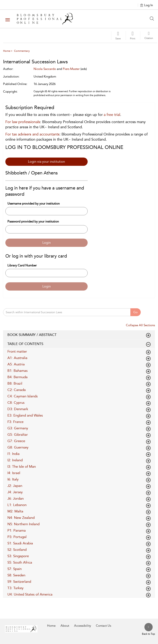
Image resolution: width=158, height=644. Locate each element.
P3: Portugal (17, 537)
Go (135, 312)
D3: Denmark (18, 409)
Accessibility (82, 626)
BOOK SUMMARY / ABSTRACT (79, 335)
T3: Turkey (15, 588)
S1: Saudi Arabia (20, 543)
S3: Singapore (18, 556)
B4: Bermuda (17, 377)
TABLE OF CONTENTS (79, 344)
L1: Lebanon (17, 505)
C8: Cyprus (16, 403)
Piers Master (71, 69)
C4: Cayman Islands (23, 396)
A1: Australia (17, 358)
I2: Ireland (15, 460)
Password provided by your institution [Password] (33, 221)
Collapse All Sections (140, 325)
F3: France (15, 422)
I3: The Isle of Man (22, 466)
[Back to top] (148, 629)
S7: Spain (15, 569)
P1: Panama (17, 530)
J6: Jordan (16, 498)
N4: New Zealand (21, 518)
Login (47, 243)
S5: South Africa (20, 562)
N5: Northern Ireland (23, 524)
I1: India (13, 454)
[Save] (118, 36)
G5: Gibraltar (18, 434)
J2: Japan (15, 486)
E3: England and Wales (25, 415)
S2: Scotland (17, 550)
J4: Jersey (15, 492)
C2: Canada (17, 390)
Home (7, 51)
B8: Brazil (15, 383)
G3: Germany (18, 428)
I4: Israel (14, 473)
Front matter (17, 351)
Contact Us (103, 626)
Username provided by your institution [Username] (34, 204)
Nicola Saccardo (45, 69)
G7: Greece (16, 441)
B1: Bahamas (17, 371)
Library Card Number (22, 265)
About (65, 626)
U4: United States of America (30, 594)
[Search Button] (153, 19)
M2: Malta (15, 511)
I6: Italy (13, 479)
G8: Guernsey (18, 447)
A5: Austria (16, 364)
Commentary (22, 51)
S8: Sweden (16, 575)
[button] (133, 35)
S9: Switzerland (19, 582)
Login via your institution (46, 162)
